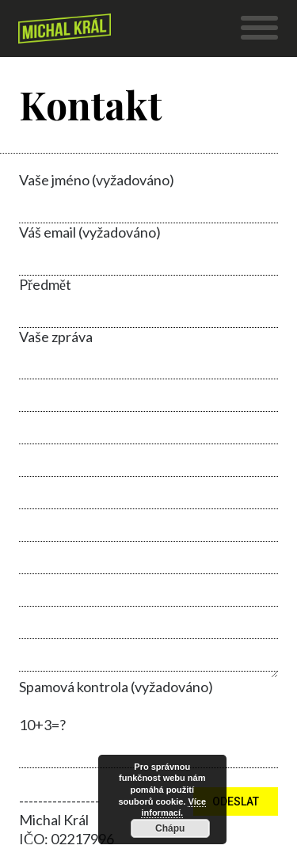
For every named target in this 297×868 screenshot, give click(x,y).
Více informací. (173, 807)
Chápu (170, 828)
